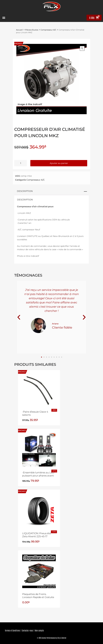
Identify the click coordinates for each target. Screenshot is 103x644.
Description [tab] (25, 191)
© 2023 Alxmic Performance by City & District (52, 638)
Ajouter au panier (59, 163)
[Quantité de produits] (21, 163)
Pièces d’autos (32, 30)
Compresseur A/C (48, 30)
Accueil (19, 30)
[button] (4, 18)
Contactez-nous (27, 630)
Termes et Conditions (13, 630)
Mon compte (39, 630)
